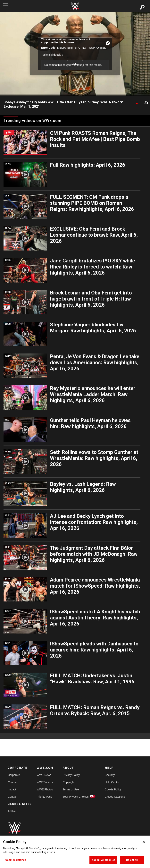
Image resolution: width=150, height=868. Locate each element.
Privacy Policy (71, 775)
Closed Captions (115, 797)
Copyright (69, 782)
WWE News (44, 775)
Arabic (12, 811)
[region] (75, 852)
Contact (12, 797)
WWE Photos (45, 789)
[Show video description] (137, 102)
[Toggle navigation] (6, 6)
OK (75, 64)
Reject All (132, 860)
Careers (13, 782)
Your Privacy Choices (76, 797)
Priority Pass (44, 797)
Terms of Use (71, 789)
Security (110, 775)
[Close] (144, 842)
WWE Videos (45, 782)
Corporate (14, 775)
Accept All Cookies (103, 860)
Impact (12, 789)
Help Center (112, 782)
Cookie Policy (113, 789)
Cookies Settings (16, 860)
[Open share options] (146, 102)
